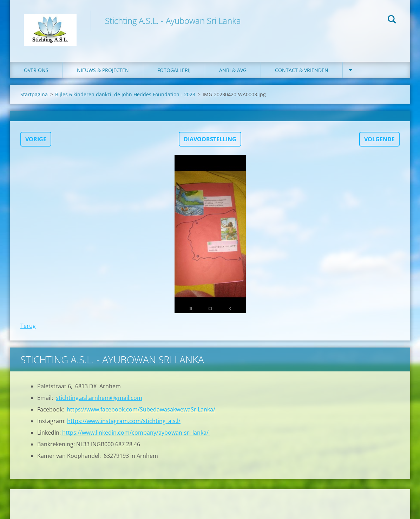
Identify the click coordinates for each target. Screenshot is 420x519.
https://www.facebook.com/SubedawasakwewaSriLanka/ (141, 409)
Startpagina (34, 94)
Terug (28, 326)
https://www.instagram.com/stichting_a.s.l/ (124, 421)
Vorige (36, 139)
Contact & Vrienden (302, 70)
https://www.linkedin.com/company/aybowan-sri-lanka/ (135, 433)
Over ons (36, 70)
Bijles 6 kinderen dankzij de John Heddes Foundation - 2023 (125, 94)
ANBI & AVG (233, 70)
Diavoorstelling (210, 139)
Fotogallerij (174, 70)
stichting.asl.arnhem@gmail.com (99, 398)
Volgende (379, 139)
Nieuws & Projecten (103, 70)
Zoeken (392, 20)
